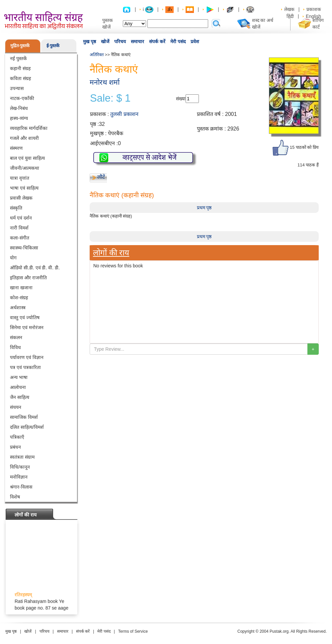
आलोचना (18, 387)
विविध (15, 347)
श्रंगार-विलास (21, 487)
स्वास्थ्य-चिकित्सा (24, 248)
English (313, 16)
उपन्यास (17, 88)
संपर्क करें (157, 42)
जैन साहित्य (20, 397)
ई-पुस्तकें (53, 46)
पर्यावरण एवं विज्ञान (27, 357)
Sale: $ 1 (110, 98)
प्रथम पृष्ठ (204, 208)
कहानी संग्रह (20, 68)
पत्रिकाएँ (17, 437)
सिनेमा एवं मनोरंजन (27, 327)
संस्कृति (16, 208)
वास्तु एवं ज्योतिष (25, 318)
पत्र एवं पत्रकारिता (25, 367)
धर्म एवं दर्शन (21, 218)
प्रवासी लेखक (21, 198)
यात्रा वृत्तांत (20, 178)
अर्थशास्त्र (18, 308)
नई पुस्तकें (18, 58)
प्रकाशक (314, 9)
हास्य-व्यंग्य (19, 118)
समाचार (137, 42)
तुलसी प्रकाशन (124, 114)
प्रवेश (195, 42)
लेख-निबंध (19, 108)
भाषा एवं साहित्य (24, 188)
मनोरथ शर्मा (105, 82)
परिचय (120, 42)
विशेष (15, 497)
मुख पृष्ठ (89, 42)
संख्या (181, 99)
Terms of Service (133, 631)
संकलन (16, 337)
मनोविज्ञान (19, 477)
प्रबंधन (15, 447)
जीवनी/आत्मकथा (25, 168)
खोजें (105, 42)
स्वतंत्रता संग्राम (22, 457)
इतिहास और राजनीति (28, 278)
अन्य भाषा (19, 377)
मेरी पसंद (178, 42)
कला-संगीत (20, 238)
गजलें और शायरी (24, 138)
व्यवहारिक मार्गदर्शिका (29, 128)
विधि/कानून (20, 467)
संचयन (16, 407)
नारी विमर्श (19, 228)
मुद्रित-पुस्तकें (20, 46)
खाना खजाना (21, 288)
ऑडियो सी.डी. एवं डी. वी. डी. (35, 268)
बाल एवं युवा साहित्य (27, 158)
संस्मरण (16, 148)
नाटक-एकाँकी (22, 98)
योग (13, 258)
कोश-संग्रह (19, 298)
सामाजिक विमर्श (24, 417)
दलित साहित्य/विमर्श (27, 427)
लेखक (289, 9)
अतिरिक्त (97, 55)
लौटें (101, 177)
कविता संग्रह (20, 78)
